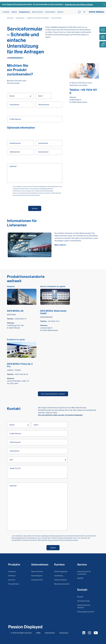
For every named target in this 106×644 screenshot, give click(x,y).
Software (12, 576)
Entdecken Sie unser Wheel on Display (79, 5)
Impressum (33, 540)
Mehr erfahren (60, 245)
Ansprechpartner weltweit (84, 606)
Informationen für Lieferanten (84, 573)
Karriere (60, 12)
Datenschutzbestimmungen (68, 540)
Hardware (12, 571)
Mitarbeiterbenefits (62, 584)
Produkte (6, 12)
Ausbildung (59, 576)
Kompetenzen (24, 12)
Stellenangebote (61, 571)
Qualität (80, 578)
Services (12, 580)
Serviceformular (57, 18)
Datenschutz (50, 633)
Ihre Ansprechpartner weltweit (53, 394)
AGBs (38, 633)
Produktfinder (14, 584)
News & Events (38, 12)
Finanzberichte (37, 580)
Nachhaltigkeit (37, 576)
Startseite (10, 18)
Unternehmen (50, 12)
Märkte (14, 12)
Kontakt (80, 597)
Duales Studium (60, 580)
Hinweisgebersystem (86, 612)
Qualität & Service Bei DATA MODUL (38, 18)
